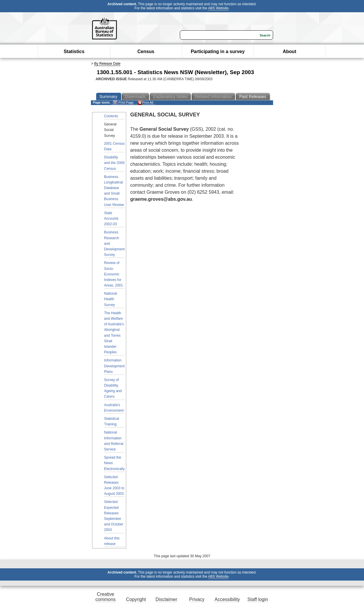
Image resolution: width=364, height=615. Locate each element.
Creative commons (105, 597)
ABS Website (218, 8)
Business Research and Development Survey (114, 243)
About (289, 51)
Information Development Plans (114, 366)
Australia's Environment (114, 408)
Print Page (123, 103)
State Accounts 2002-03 (111, 219)
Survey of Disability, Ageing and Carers (113, 388)
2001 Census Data (114, 146)
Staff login (258, 599)
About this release (112, 541)
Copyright (136, 599)
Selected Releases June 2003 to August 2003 (114, 485)
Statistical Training (111, 421)
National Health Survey (110, 299)
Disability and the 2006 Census (114, 163)
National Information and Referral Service (114, 441)
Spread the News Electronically (114, 463)
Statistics (74, 51)
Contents (111, 116)
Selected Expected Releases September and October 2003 (114, 516)
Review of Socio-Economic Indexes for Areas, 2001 (114, 274)
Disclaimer (167, 599)
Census (146, 51)
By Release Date (107, 64)
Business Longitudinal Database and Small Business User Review (114, 191)
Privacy (197, 599)
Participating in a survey (218, 51)
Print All (145, 103)
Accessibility (227, 599)
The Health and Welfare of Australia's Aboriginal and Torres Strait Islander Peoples (114, 333)
